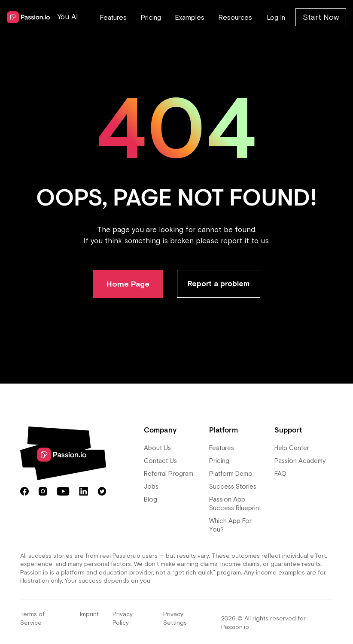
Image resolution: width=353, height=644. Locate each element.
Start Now (321, 17)
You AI (68, 17)
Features (113, 17)
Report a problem (219, 284)
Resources (235, 17)
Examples (190, 17)
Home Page (128, 284)
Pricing (151, 17)
